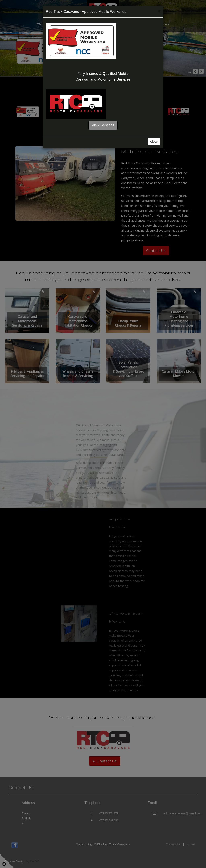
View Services (103, 125)
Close (154, 142)
